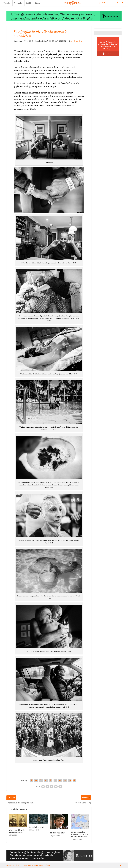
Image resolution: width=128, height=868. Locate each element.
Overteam (38, 865)
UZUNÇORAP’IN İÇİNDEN (57, 41)
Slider (44, 41)
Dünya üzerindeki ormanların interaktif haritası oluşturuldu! (80, 834)
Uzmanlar (18, 3)
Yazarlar (7, 3)
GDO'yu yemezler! (58, 833)
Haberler (38, 41)
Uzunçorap (18, 41)
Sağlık (29, 3)
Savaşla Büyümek (37, 827)
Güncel (38, 3)
